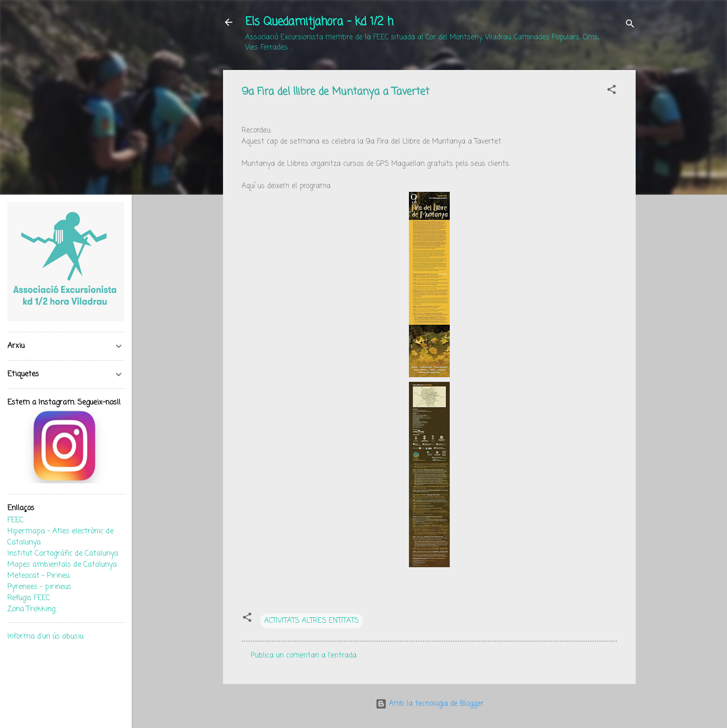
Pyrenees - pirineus (39, 587)
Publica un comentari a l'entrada (304, 656)
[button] (612, 91)
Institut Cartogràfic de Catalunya (63, 554)
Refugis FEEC (29, 598)
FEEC (16, 520)
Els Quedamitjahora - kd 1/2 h (319, 22)
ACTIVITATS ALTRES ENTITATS (312, 621)
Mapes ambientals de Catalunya (62, 565)
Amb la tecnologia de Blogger (430, 704)
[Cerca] (630, 25)
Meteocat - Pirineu (38, 576)
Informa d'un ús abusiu (45, 637)
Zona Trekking (31, 609)
